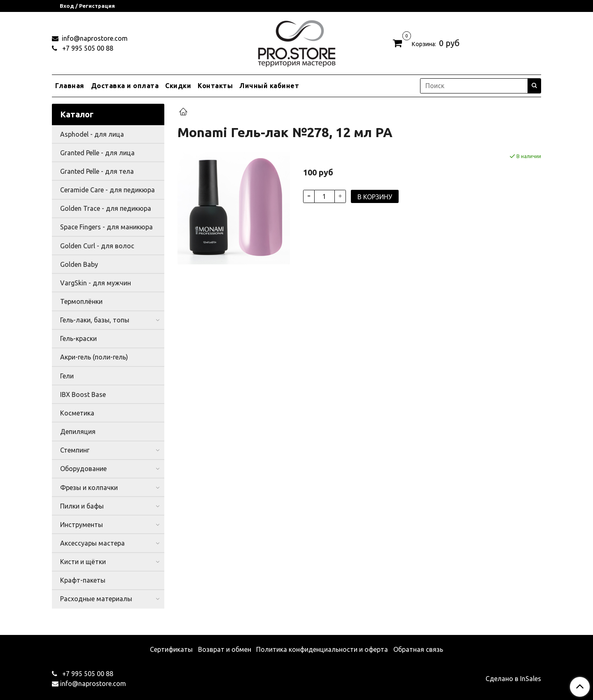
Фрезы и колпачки (89, 488)
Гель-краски (78, 338)
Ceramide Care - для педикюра (107, 190)
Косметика (77, 413)
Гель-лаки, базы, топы (95, 320)
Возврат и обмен (225, 649)
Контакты (215, 86)
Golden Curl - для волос (97, 246)
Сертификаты (171, 649)
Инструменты (82, 525)
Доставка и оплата (125, 86)
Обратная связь (418, 649)
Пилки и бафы (82, 506)
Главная (70, 86)
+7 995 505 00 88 (87, 48)
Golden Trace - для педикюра (106, 208)
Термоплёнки (81, 301)
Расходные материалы (96, 599)
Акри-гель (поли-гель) (94, 357)
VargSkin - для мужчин (96, 283)
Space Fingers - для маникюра (106, 227)
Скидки (178, 86)
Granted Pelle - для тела (97, 171)
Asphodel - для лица (92, 134)
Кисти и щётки (83, 562)
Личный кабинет (269, 86)
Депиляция (78, 432)
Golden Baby (79, 264)
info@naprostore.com (94, 38)
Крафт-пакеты (83, 580)
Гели (67, 376)
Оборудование (83, 469)
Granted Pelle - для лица (97, 153)
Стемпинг (75, 450)
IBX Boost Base (83, 394)
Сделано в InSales (513, 679)
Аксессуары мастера (92, 543)
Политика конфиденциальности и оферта (322, 649)
